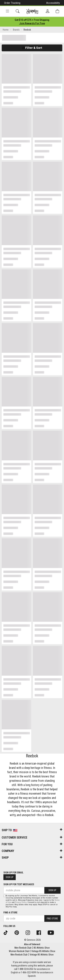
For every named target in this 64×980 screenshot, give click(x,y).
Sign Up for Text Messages (19, 884)
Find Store (52, 919)
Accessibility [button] (53, 3)
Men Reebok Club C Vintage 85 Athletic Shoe (32, 955)
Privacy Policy (21, 902)
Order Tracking (12, 3)
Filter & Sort (32, 48)
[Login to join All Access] (32, 20)
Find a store (10, 913)
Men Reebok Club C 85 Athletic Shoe (32, 948)
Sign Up (10, 877)
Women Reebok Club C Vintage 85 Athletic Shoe (32, 951)
